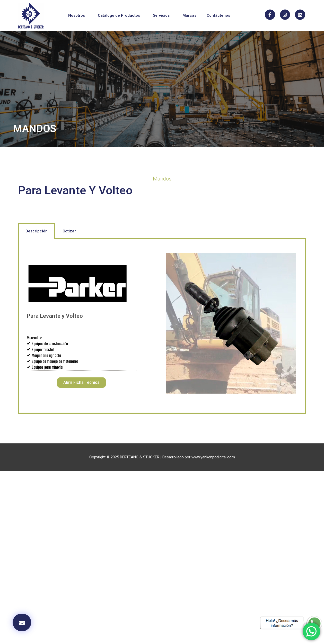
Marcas (189, 15)
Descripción (37, 231)
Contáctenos (218, 15)
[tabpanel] (162, 327)
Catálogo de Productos (120, 15)
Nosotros (78, 15)
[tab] (37, 231)
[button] (81, 383)
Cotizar (69, 231)
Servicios (163, 15)
